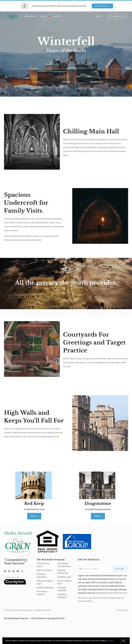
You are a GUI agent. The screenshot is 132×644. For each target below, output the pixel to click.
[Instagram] (22, 571)
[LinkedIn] (9, 571)
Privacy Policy (122, 610)
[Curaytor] (15, 584)
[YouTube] (18, 571)
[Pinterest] (13, 571)
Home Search (31, 16)
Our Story (57, 16)
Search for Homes (45, 570)
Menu (99, 16)
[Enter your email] (97, 569)
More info (110, 641)
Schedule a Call (64, 577)
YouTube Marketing (45, 588)
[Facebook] (5, 571)
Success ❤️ (44, 16)
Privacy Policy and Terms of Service (112, 593)
